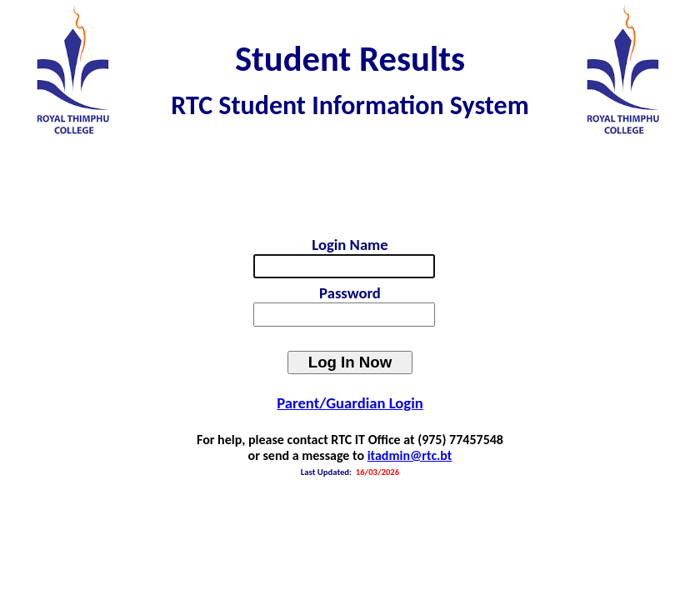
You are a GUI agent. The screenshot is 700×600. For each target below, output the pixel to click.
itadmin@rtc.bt (410, 455)
